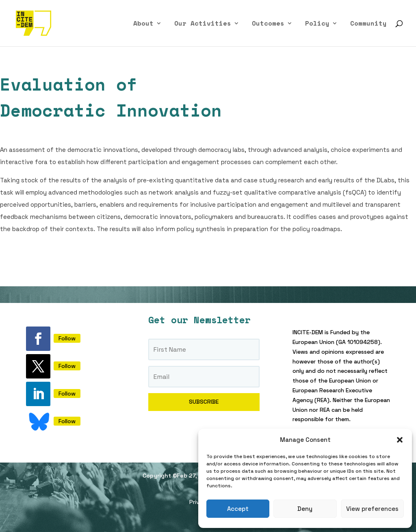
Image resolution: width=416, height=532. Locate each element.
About (143, 24)
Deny (305, 509)
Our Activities (203, 24)
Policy (317, 24)
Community (368, 24)
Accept (238, 509)
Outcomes (268, 24)
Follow (67, 338)
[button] (400, 440)
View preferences (372, 509)
